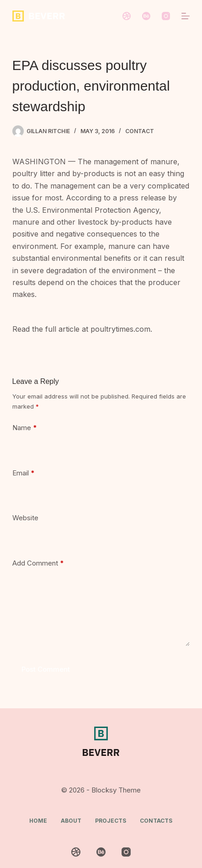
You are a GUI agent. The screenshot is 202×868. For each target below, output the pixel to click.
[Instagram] (166, 16)
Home (38, 821)
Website (25, 518)
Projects (111, 821)
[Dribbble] (127, 16)
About (71, 821)
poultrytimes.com (120, 329)
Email (24, 473)
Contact (140, 131)
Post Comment (46, 669)
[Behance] (146, 16)
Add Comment (38, 563)
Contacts (156, 821)
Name (25, 428)
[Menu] (186, 16)
